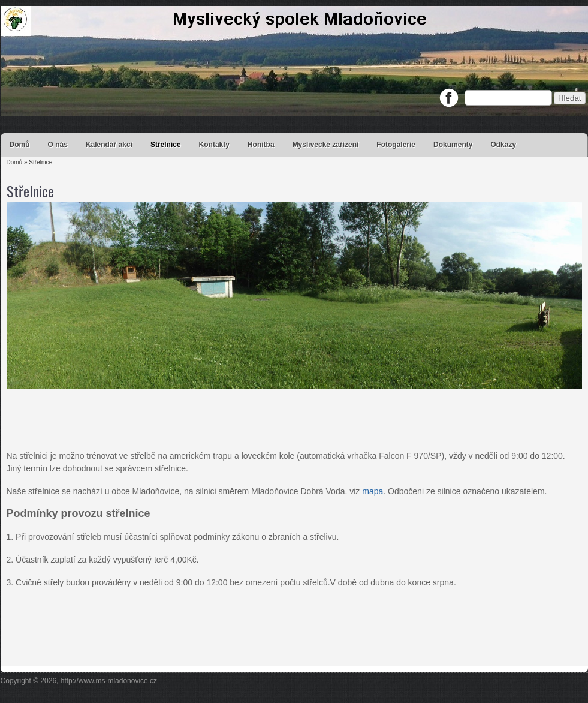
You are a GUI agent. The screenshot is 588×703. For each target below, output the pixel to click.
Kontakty (214, 145)
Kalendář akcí (109, 145)
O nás (58, 145)
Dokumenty (453, 145)
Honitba (261, 145)
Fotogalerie (396, 145)
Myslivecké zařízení (326, 145)
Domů (20, 145)
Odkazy (503, 145)
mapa (373, 491)
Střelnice (166, 145)
